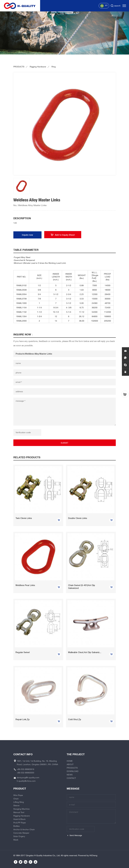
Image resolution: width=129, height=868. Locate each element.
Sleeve (16, 805)
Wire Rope (18, 795)
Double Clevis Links (78, 518)
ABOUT (70, 764)
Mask (16, 840)
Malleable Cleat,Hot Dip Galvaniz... (85, 652)
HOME (70, 761)
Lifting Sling (19, 802)
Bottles (16, 826)
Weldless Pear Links (25, 585)
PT (104, 6)
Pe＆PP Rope (20, 823)
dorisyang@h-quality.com (28, 778)
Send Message (76, 835)
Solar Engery (19, 836)
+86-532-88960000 (25, 773)
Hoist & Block (19, 819)
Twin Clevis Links (24, 518)
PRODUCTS (19, 67)
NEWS (70, 775)
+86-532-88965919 (25, 769)
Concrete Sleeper (21, 833)
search (117, 6)
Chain (16, 799)
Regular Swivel (23, 652)
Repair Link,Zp (23, 719)
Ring (54, 67)
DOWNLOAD (73, 771)
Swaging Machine (21, 809)
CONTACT (71, 778)
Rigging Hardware (38, 67)
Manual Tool (19, 812)
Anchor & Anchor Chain (24, 829)
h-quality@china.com (26, 781)
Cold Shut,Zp (75, 719)
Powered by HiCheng (88, 855)
